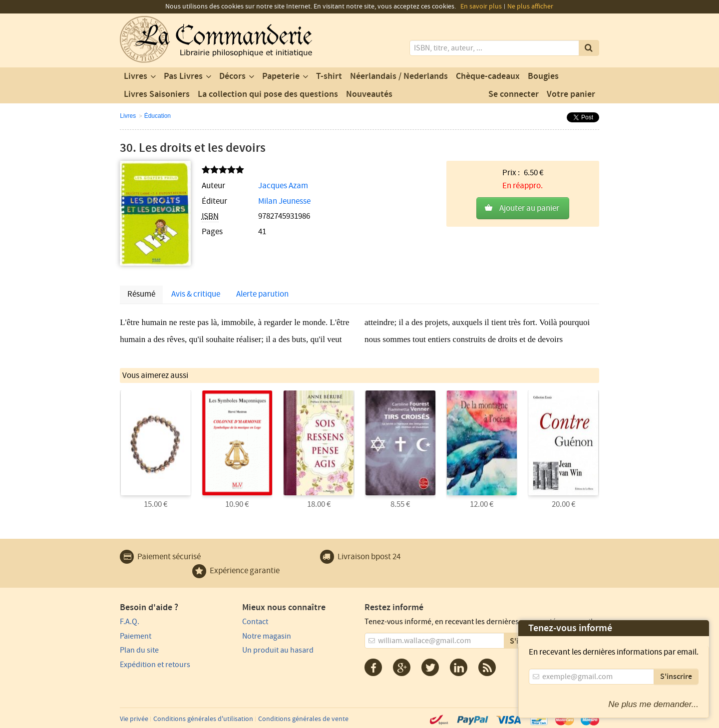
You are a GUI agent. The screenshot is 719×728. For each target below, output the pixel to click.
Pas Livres (183, 76)
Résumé (141, 294)
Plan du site (139, 650)
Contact (255, 622)
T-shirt (329, 76)
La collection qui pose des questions (268, 94)
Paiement (136, 636)
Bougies (543, 76)
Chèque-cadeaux (488, 76)
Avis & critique (196, 294)
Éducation (158, 116)
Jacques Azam (283, 186)
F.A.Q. (130, 622)
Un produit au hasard (278, 650)
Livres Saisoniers (157, 94)
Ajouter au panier (529, 208)
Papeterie (281, 76)
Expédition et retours (155, 665)
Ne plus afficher (530, 6)
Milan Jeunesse (284, 201)
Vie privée (134, 719)
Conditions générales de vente (303, 719)
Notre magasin (267, 636)
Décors (232, 76)
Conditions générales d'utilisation (203, 719)
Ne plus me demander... (653, 704)
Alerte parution (262, 294)
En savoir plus (481, 6)
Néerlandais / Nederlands (399, 76)
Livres (136, 76)
